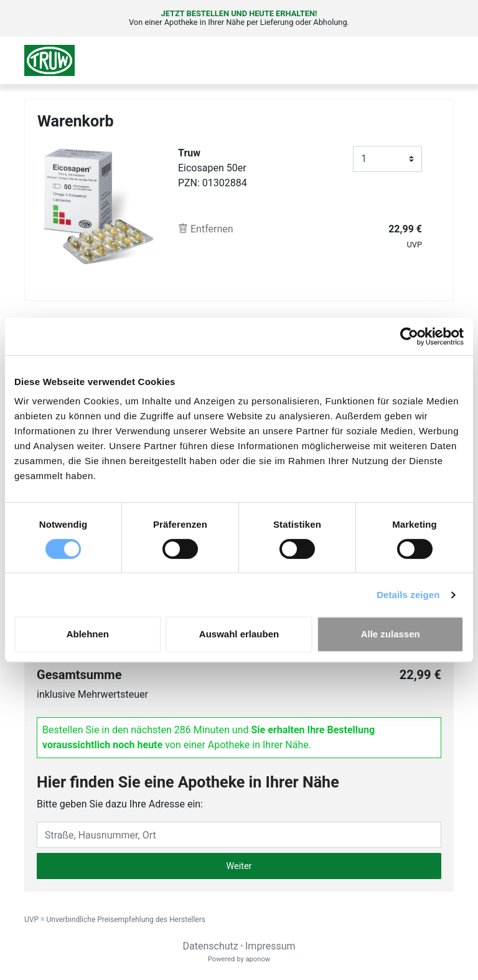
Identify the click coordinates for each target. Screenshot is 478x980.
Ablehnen (88, 634)
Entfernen (206, 229)
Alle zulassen (391, 634)
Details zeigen (408, 595)
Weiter (239, 866)
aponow (258, 959)
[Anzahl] (387, 159)
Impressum (270, 946)
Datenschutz (210, 946)
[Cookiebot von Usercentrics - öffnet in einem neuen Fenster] (409, 336)
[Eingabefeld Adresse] (239, 835)
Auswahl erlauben (239, 634)
